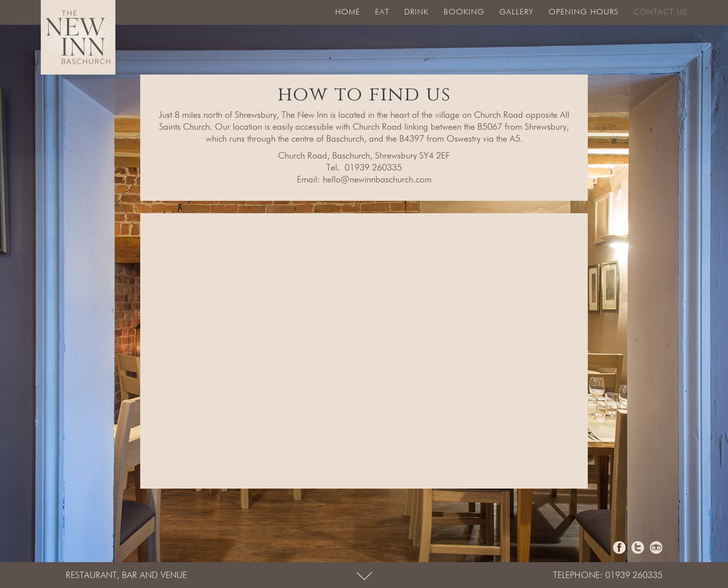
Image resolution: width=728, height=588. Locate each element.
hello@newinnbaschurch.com (377, 180)
